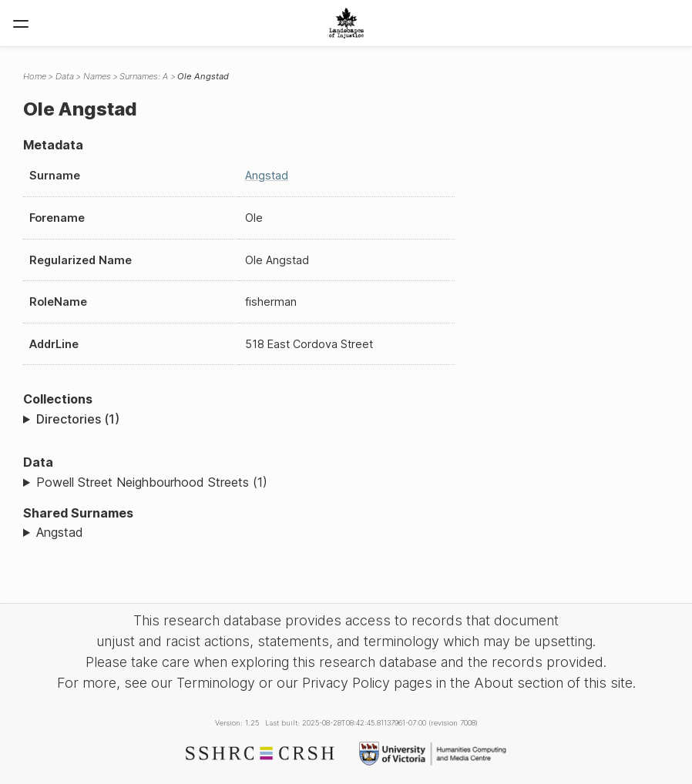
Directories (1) (78, 419)
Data (65, 76)
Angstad (267, 175)
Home (35, 76)
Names (97, 76)
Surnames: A (144, 76)
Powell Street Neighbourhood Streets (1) (152, 482)
